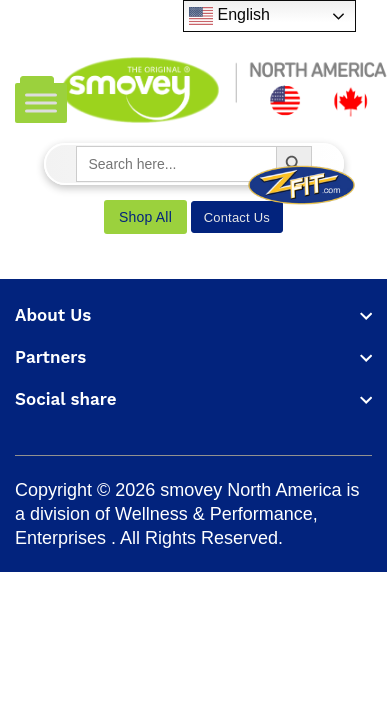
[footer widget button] (193, 315)
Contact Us (237, 217)
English (229, 16)
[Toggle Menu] (41, 102)
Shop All (145, 217)
